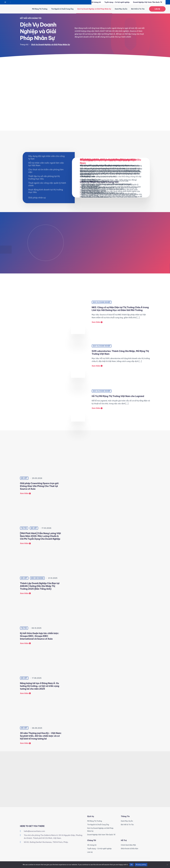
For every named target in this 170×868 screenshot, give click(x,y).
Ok (132, 865)
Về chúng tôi (96, 2)
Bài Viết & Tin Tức (138, 9)
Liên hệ (157, 9)
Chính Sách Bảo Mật (128, 845)
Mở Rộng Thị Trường (40, 9)
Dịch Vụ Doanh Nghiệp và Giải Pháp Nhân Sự (94, 9)
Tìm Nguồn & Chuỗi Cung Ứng (62, 9)
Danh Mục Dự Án (121, 9)
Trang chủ (24, 45)
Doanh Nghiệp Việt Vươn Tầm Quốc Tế (148, 2)
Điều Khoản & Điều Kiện (130, 849)
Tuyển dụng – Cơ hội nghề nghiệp (117, 2)
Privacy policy (141, 865)
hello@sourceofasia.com (34, 831)
